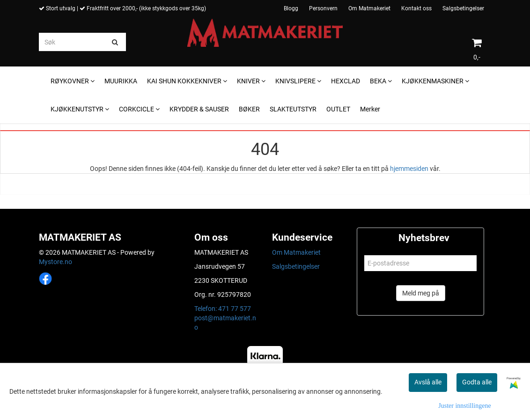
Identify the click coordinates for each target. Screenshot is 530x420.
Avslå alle (428, 382)
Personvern (323, 8)
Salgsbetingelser (463, 8)
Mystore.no (55, 262)
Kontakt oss (416, 8)
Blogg (291, 8)
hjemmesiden (409, 169)
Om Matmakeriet (369, 8)
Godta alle (477, 382)
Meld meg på (421, 293)
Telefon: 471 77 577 (223, 309)
